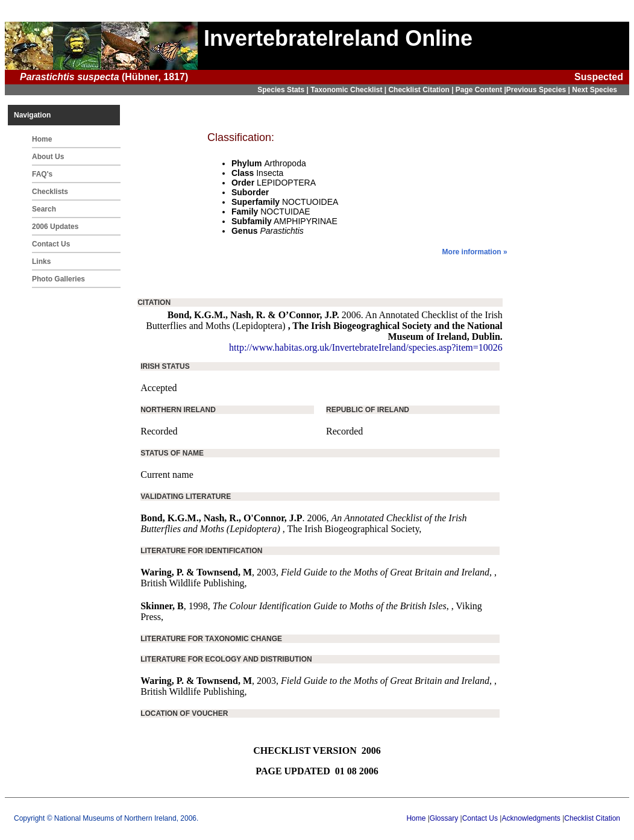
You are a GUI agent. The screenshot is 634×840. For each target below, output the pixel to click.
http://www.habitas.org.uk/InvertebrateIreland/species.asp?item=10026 (366, 347)
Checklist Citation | (422, 90)
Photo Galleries (58, 279)
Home (42, 139)
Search (44, 209)
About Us (48, 157)
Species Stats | (284, 90)
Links (41, 262)
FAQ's (42, 174)
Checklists (50, 192)
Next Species (595, 90)
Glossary (444, 818)
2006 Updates (55, 227)
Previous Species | (539, 90)
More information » (475, 252)
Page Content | (481, 90)
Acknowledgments (531, 818)
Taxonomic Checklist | (349, 90)
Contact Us (51, 244)
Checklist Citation (592, 818)
